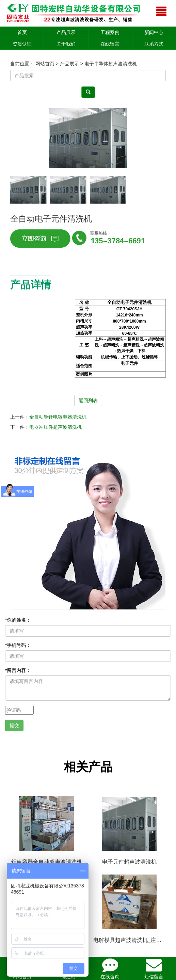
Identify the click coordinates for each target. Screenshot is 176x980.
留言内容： (18, 670)
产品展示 (66, 32)
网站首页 (45, 64)
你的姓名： (18, 620)
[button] (158, 138)
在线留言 (110, 44)
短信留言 (154, 968)
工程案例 (110, 32)
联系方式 (154, 44)
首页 (22, 32)
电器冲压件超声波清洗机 (55, 427)
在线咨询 (110, 968)
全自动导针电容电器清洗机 (58, 417)
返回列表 (88, 401)
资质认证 (22, 44)
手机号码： (18, 645)
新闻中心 (154, 32)
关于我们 (66, 44)
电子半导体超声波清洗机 (111, 64)
